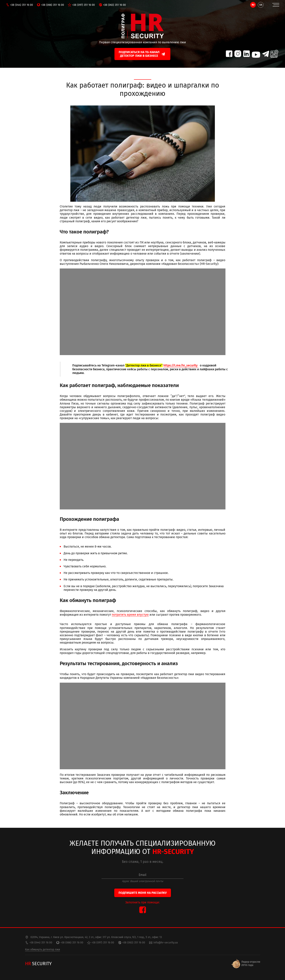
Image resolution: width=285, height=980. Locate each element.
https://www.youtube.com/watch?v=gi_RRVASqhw (143, 466)
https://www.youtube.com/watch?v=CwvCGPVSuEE (143, 726)
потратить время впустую (130, 615)
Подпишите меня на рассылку (143, 893)
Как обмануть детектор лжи (42, 949)
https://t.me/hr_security (181, 365)
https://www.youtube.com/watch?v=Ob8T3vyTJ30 (143, 312)
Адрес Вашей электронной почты (143, 881)
